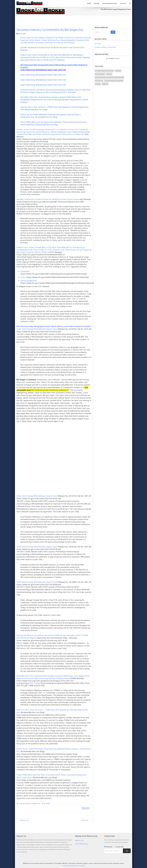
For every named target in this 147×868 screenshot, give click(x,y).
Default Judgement (29, 281)
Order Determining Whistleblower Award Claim (37, 329)
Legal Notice (75, 866)
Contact (123, 3)
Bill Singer (47, 803)
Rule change (35, 683)
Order (23, 277)
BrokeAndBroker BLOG (110, 3)
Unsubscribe (119, 847)
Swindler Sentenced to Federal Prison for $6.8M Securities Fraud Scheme (48, 199)
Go (127, 851)
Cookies (82, 866)
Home (89, 3)
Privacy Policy (66, 866)
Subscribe (108, 847)
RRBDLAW (105, 84)
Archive (96, 3)
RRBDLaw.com (79, 840)
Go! (113, 32)
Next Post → (86, 820)
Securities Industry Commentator (29, 803)
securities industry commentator (114, 81)
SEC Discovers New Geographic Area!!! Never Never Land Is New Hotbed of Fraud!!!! (54, 326)
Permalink (85, 808)
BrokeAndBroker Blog (81, 844)
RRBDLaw (109, 74)
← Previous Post (23, 820)
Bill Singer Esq (99, 81)
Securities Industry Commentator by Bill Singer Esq (50, 30)
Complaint (25, 271)
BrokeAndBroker (100, 74)
